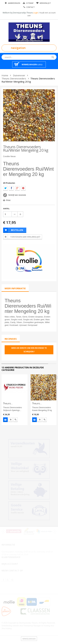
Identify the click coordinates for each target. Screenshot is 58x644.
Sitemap (30, 3)
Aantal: (6, 209)
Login (36, 13)
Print (8, 200)
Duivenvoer (19, 75)
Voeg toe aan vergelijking (15, 420)
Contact (30, 7)
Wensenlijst (45, 3)
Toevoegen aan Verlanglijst (25, 237)
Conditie (6, 156)
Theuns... (8, 403)
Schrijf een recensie (17, 195)
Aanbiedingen (14, 3)
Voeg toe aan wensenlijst (11, 420)
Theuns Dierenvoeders (14, 78)
